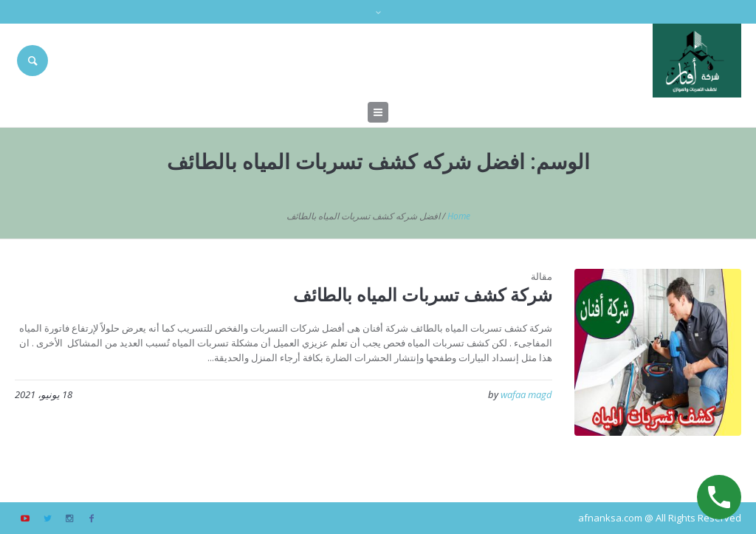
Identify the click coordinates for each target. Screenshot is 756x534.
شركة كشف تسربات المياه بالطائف (423, 294)
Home (459, 216)
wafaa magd (526, 394)
